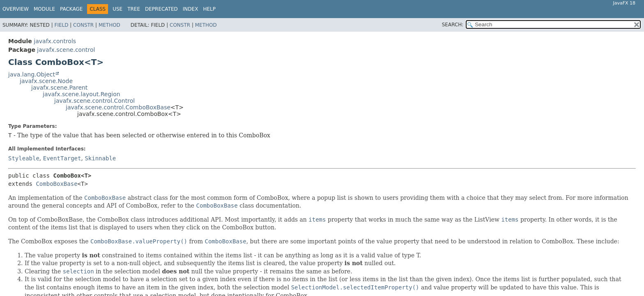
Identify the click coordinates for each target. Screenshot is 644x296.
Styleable (24, 158)
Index (191, 9)
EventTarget (62, 158)
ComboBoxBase (56, 184)
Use (117, 9)
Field (61, 25)
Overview (16, 9)
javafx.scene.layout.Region (82, 94)
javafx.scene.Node (46, 81)
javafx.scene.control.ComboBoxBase (118, 107)
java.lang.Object (32, 74)
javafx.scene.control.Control (94, 101)
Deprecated (161, 9)
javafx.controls (55, 41)
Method (109, 25)
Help (209, 9)
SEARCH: (453, 25)
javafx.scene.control (66, 50)
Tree (134, 9)
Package (71, 9)
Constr (83, 25)
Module (44, 9)
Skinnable (100, 158)
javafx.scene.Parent (59, 88)
